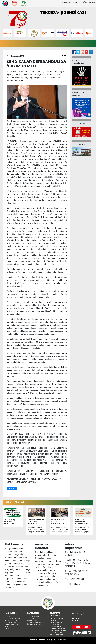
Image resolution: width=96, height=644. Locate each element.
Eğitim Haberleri (56, 626)
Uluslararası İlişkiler (57, 632)
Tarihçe (8, 616)
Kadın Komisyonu (57, 634)
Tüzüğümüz (9, 628)
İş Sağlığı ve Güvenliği (35, 624)
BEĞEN (12, 489)
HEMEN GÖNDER (82, 627)
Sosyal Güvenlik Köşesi (36, 622)
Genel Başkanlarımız (12, 618)
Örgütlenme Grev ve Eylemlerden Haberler (58, 629)
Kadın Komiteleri (34, 620)
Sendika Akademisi (34, 616)
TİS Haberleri (55, 624)
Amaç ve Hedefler (12, 620)
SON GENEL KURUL (12, 622)
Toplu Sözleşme (33, 618)
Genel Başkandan (56, 622)
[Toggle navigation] (10, 44)
